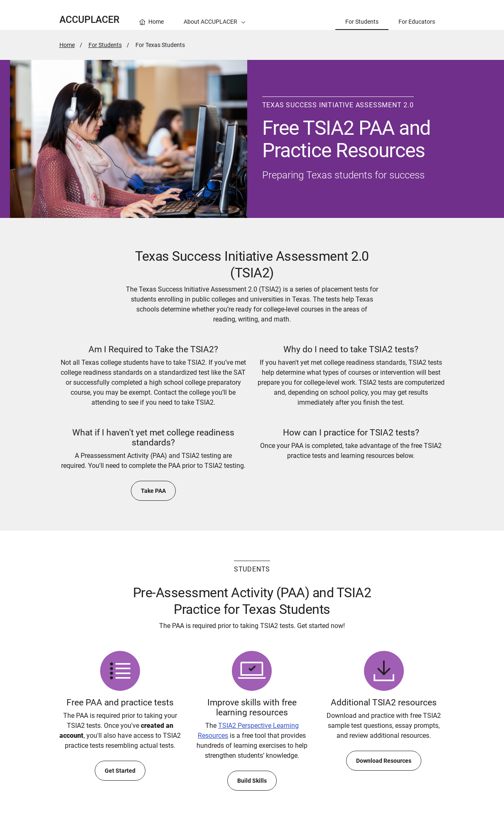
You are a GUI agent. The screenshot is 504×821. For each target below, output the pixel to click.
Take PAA (153, 491)
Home (67, 45)
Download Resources (384, 761)
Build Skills (252, 781)
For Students (105, 45)
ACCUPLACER (89, 20)
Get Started (120, 771)
